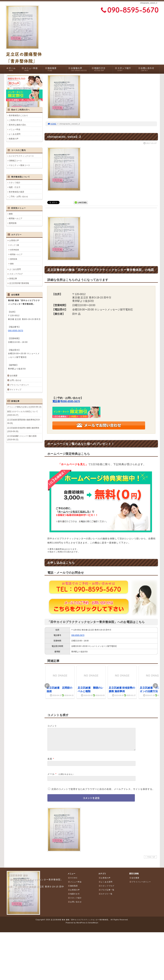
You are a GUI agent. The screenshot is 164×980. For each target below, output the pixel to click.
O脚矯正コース (15, 161)
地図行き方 (102, 69)
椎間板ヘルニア (16, 218)
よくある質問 (15, 134)
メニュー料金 (32, 69)
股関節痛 (13, 223)
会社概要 (14, 376)
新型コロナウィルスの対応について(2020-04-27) (23, 413)
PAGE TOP (150, 861)
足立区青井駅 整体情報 (19, 283)
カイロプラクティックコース (21, 156)
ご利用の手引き (16, 120)
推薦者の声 (14, 139)
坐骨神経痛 (14, 250)
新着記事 (13, 279)
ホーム (13, 69)
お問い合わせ (149, 69)
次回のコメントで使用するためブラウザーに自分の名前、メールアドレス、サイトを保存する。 (103, 793)
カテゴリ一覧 (106, 898)
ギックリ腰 (14, 245)
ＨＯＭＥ (73, 882)
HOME (52, 124)
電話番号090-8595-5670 (66, 401)
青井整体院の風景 (16, 192)
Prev (47, 686)
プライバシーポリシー (19, 385)
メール (51, 778)
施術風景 (56, 69)
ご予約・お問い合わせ (18, 197)
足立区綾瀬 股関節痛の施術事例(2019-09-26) (24, 421)
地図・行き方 (15, 187)
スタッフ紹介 (126, 69)
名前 (50, 763)
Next (155, 686)
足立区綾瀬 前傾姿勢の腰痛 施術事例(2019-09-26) (23, 430)
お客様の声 (79, 69)
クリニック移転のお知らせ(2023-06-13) (24, 407)
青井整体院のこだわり (18, 115)
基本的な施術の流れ (17, 125)
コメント (52, 726)
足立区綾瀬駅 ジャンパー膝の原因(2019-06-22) (22, 438)
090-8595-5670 (78, 635)
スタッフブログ (16, 274)
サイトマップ (16, 390)
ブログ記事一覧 (107, 894)
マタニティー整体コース (19, 165)
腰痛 (11, 214)
